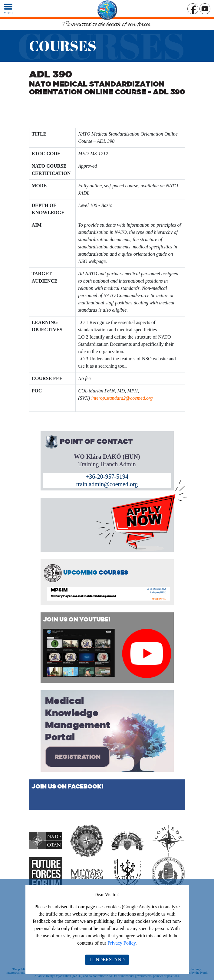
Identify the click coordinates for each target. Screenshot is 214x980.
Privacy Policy (122, 943)
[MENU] (8, 8)
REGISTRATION (78, 757)
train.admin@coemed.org (107, 484)
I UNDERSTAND (107, 960)
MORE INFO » (159, 599)
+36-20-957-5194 (107, 477)
